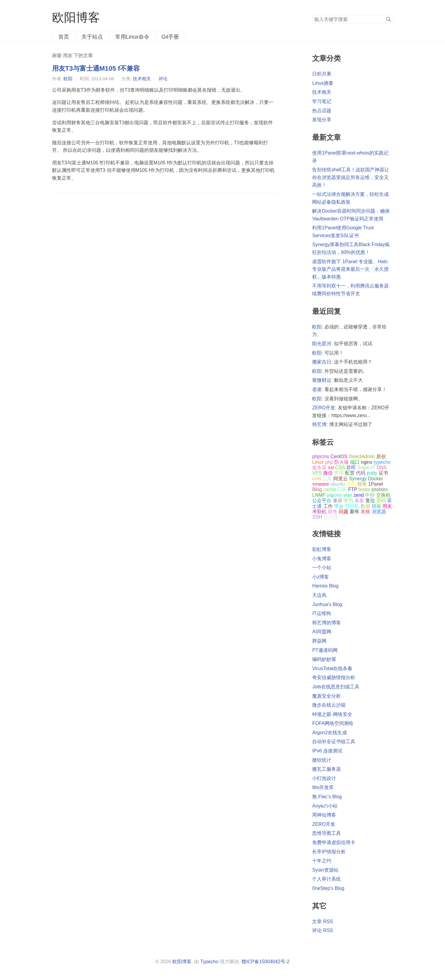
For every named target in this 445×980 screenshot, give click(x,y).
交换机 (383, 495)
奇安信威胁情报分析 (334, 677)
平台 (339, 506)
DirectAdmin (362, 456)
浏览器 (379, 512)
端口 (355, 462)
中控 (370, 495)
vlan (348, 495)
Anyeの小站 (325, 806)
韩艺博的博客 (326, 623)
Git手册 (170, 37)
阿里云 (341, 479)
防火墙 (341, 462)
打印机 (352, 506)
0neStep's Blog (328, 888)
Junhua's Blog (327, 604)
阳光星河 (322, 344)
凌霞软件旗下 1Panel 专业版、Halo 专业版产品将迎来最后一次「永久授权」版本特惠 (350, 269)
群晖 (351, 468)
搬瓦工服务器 (326, 769)
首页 (64, 37)
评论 (163, 79)
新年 (355, 512)
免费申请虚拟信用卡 (334, 842)
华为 (348, 500)
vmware (321, 484)
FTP (353, 489)
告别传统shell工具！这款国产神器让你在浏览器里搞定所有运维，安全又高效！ (351, 177)
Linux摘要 (323, 83)
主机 (351, 484)
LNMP (319, 495)
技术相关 (142, 79)
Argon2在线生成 (329, 733)
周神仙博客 (324, 815)
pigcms (334, 495)
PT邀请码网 (325, 650)
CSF (342, 489)
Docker (375, 479)
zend (359, 495)
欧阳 (68, 79)
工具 (327, 479)
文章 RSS (322, 921)
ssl (331, 468)
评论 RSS (322, 930)
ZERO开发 (324, 408)
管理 (339, 473)
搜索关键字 (312, 15)
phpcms (321, 456)
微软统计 (322, 760)
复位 (370, 500)
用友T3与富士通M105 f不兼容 (96, 68)
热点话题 (322, 111)
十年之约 (322, 861)
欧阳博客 (76, 17)
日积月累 (322, 74)
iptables (380, 489)
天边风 (319, 595)
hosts (364, 489)
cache (330, 489)
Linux (318, 462)
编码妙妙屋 (324, 659)
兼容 (338, 500)
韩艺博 (319, 424)
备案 (359, 500)
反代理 (331, 517)
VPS (317, 473)
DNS (382, 468)
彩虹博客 (322, 549)
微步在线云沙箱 (329, 705)
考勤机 (319, 512)
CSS (340, 468)
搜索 (388, 19)
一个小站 (322, 568)
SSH (317, 517)
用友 (387, 506)
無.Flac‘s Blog (327, 797)
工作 (328, 506)
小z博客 (321, 577)
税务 (362, 484)
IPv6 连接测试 (327, 751)
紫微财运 (322, 380)
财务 (333, 512)
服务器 (319, 468)
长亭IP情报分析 (329, 852)
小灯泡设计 (324, 778)
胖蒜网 (319, 641)
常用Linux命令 (132, 37)
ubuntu (338, 484)
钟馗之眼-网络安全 (332, 714)
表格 (365, 512)
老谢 (317, 389)
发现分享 (322, 120)
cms (316, 479)
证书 (383, 473)
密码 (381, 500)
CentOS (339, 456)
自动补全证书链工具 (334, 742)
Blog (317, 489)
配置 (350, 473)
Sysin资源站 (325, 870)
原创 (381, 456)
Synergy (358, 479)
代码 (361, 473)
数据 (365, 506)
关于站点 (92, 37)
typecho (382, 462)
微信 (328, 473)
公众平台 (322, 500)
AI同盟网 (322, 632)
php (329, 462)
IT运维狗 (321, 613)
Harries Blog (325, 586)
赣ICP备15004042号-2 (265, 962)
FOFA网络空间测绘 (333, 723)
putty (372, 473)
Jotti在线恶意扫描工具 (336, 687)
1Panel (376, 484)
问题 (344, 512)
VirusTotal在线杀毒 (332, 668)
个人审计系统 (326, 879)
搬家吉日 (322, 362)
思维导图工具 (326, 833)
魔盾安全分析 (326, 696)
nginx (367, 462)
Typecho (209, 962)
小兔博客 (322, 559)
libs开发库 (323, 787)
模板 (376, 506)
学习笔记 (322, 101)
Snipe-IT (366, 468)
